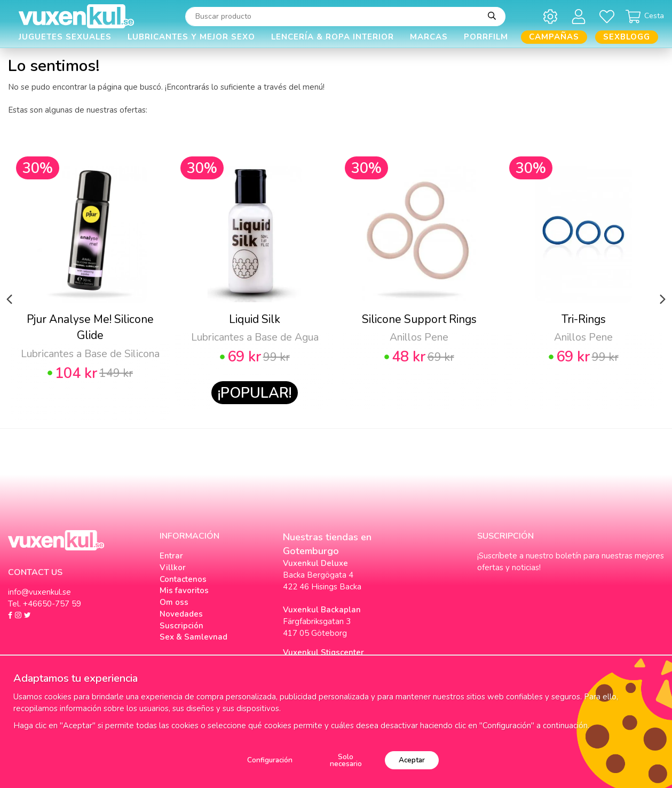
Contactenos (183, 579)
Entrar (171, 556)
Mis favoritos (184, 590)
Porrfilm (486, 37)
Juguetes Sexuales (65, 37)
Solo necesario (346, 761)
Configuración (270, 760)
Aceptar (412, 760)
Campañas (554, 37)
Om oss (174, 602)
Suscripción (181, 626)
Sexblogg (627, 37)
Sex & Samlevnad (193, 637)
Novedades (181, 614)
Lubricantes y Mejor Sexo (191, 37)
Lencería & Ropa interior (333, 37)
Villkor (173, 568)
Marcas (429, 37)
